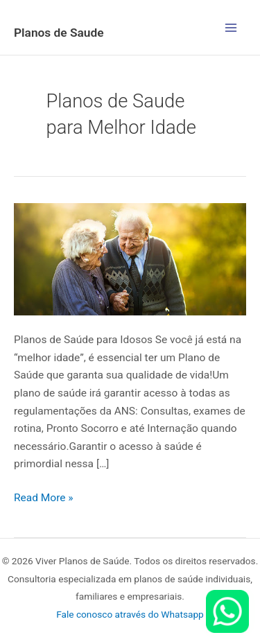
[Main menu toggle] (231, 27)
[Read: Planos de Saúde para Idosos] (130, 259)
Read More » (44, 497)
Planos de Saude (59, 33)
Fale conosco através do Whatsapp (130, 614)
